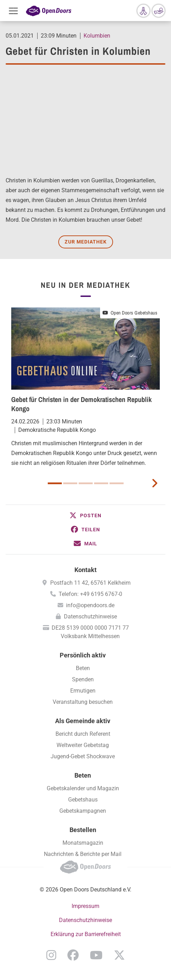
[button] (85, 515)
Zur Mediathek (86, 242)
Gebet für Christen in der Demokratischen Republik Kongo (81, 404)
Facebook (73, 955)
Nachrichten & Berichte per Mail (83, 854)
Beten (83, 668)
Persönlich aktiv (83, 655)
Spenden (83, 679)
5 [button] (117, 483)
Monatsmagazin (83, 843)
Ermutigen (83, 691)
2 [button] (70, 483)
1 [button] (55, 483)
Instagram (51, 955)
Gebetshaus (83, 800)
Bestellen (83, 830)
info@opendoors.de (90, 605)
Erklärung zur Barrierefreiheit (86, 934)
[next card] (154, 482)
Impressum (85, 906)
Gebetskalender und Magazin (83, 788)
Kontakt (85, 570)
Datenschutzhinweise (90, 616)
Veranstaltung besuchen (83, 702)
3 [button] (86, 483)
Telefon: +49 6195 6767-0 (90, 594)
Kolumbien (97, 36)
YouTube (96, 955)
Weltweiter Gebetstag (83, 745)
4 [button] (101, 483)
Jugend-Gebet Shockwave (83, 756)
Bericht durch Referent (83, 734)
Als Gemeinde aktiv (83, 721)
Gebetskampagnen (83, 811)
